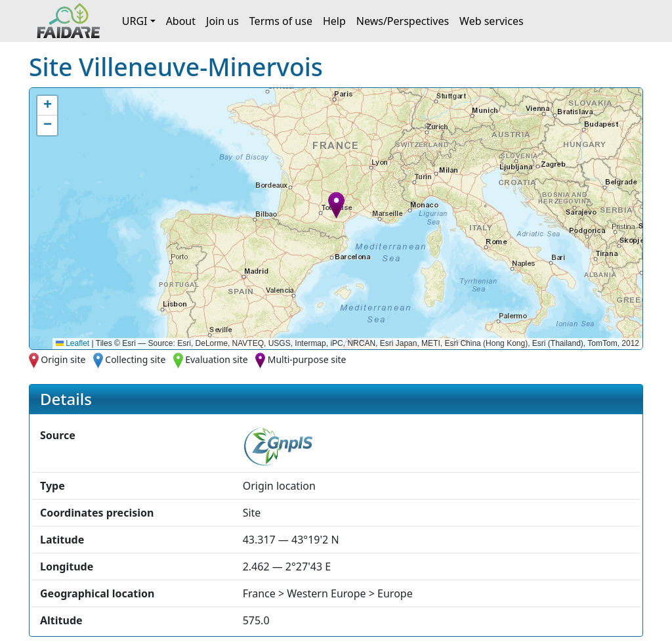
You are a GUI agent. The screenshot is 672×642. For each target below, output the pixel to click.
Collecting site (135, 359)
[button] (336, 205)
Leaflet (73, 343)
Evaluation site (217, 359)
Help (334, 21)
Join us (222, 21)
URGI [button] (135, 21)
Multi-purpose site (307, 359)
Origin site (63, 359)
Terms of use (281, 21)
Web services (492, 21)
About (181, 21)
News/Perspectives (403, 21)
